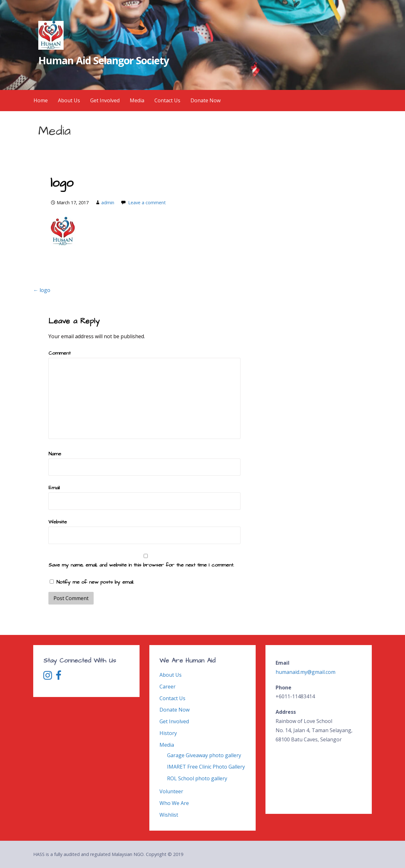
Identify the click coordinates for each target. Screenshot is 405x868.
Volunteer (171, 791)
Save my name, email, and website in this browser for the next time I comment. (141, 565)
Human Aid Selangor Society (104, 60)
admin (108, 203)
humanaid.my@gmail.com (305, 672)
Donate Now (206, 100)
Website (58, 522)
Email (54, 488)
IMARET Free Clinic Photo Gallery (206, 767)
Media (137, 100)
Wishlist (169, 815)
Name (55, 454)
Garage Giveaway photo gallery (204, 755)
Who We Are (174, 803)
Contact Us (167, 100)
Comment (59, 353)
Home (41, 100)
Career (168, 687)
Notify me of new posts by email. (95, 582)
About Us (69, 100)
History (168, 733)
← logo (42, 290)
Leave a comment (147, 203)
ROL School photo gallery (197, 778)
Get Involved (105, 100)
